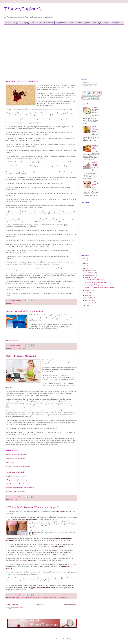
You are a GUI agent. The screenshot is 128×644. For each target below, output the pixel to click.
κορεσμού (33, 598)
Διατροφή (26, 23)
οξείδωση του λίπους (55, 598)
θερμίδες (18, 598)
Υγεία (34, 23)
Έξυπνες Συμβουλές (23, 9)
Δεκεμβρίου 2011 (90, 270)
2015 (85, 258)
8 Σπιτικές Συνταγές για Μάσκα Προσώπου (95, 184)
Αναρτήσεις (87, 82)
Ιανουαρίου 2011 (90, 303)
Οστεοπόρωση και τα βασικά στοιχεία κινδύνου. (20, 488)
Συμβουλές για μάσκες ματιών (95, 109)
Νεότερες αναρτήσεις (12, 605)
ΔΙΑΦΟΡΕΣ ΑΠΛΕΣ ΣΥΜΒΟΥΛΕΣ (23, 81)
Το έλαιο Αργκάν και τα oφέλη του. (96, 128)
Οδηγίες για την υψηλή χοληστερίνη (16, 454)
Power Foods (10, 462)
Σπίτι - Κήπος (98, 23)
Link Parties (115, 23)
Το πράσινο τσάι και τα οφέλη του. (16, 476)
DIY (107, 23)
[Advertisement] (23, 51)
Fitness (71, 23)
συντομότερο (64, 598)
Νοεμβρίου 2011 (90, 273)
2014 (85, 261)
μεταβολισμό (39, 598)
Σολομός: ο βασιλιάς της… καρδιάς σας (18, 466)
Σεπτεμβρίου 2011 (90, 275)
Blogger (69, 639)
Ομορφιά (16, 23)
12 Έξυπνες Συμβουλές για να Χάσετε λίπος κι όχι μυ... (100, 287)
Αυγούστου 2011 (90, 278)
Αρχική (8, 23)
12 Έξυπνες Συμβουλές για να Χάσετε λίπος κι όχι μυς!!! (32, 507)
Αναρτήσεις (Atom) (18, 608)
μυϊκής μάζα (46, 598)
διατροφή (13, 598)
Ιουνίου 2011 (89, 293)
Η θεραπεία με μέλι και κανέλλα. (15, 458)
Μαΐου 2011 (88, 295)
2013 (85, 263)
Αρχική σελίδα (40, 605)
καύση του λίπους (25, 598)
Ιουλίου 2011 (89, 290)
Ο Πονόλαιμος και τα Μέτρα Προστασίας (18, 484)
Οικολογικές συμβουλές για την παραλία (24, 311)
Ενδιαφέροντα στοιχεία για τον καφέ (17, 480)
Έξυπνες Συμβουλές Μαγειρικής (21, 356)
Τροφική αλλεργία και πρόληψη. (15, 492)
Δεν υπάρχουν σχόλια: (16, 301)
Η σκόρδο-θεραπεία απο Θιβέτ (15, 472)
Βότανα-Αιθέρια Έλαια (46, 23)
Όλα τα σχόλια (87, 86)
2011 (85, 268)
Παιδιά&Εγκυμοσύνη (83, 23)
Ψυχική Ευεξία (61, 23)
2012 (85, 266)
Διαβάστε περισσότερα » (12, 340)
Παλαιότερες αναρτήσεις (70, 605)
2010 (85, 306)
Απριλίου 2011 (89, 298)
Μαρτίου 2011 (89, 300)
